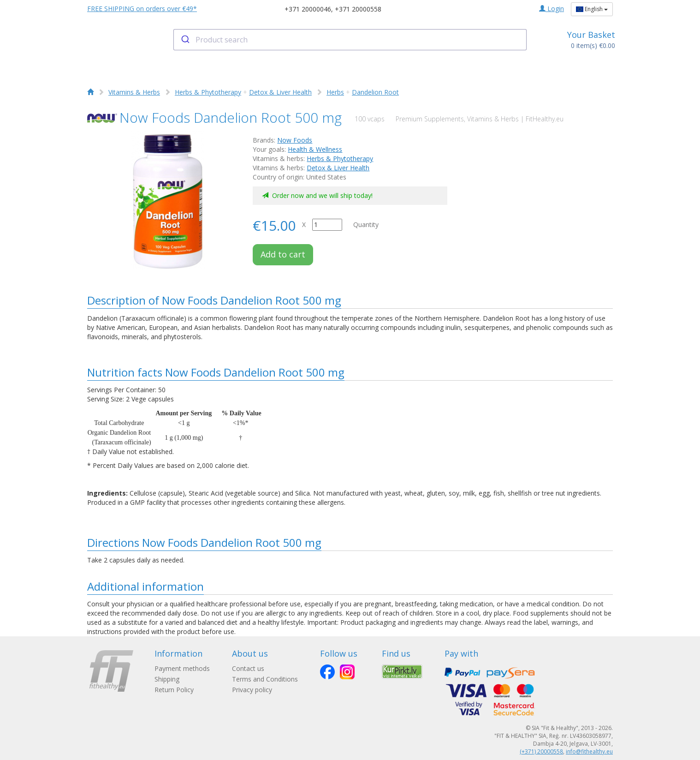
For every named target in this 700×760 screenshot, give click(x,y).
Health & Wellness (315, 149)
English (592, 9)
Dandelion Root (375, 92)
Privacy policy (252, 690)
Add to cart (283, 254)
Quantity (366, 224)
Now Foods (295, 140)
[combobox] (350, 40)
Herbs (335, 92)
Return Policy (174, 690)
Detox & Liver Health (280, 92)
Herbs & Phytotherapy (208, 92)
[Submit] (185, 40)
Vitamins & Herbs (134, 92)
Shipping (167, 679)
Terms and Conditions (265, 679)
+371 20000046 (308, 9)
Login (552, 9)
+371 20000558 (358, 9)
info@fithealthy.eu (589, 751)
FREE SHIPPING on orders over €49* (142, 9)
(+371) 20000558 (541, 751)
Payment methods (182, 668)
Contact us (248, 668)
